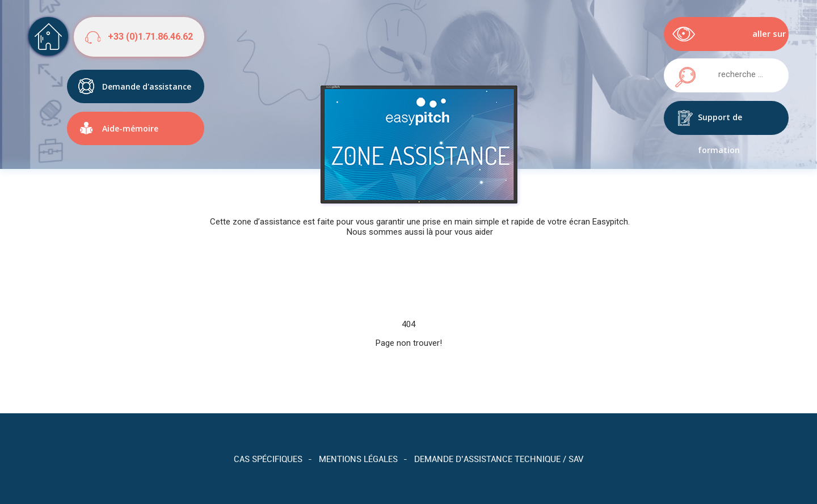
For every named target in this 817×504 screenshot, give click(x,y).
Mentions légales (358, 459)
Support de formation (720, 123)
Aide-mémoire (130, 124)
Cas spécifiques (268, 459)
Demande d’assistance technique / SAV (499, 459)
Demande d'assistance (147, 82)
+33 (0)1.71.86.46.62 (150, 37)
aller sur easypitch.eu (759, 39)
